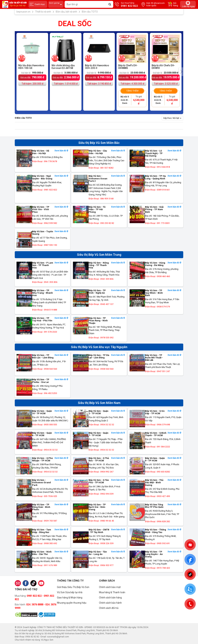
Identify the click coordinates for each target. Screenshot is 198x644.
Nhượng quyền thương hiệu (72, 603)
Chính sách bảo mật (110, 587)
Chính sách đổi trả (109, 608)
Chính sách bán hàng (110, 598)
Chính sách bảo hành (110, 603)
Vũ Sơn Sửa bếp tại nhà (70, 592)
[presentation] (181, 72)
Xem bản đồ (61, 151)
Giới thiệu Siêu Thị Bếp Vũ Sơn (73, 587)
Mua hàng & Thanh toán (112, 592)
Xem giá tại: (56, 4)
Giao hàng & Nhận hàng (70, 598)
